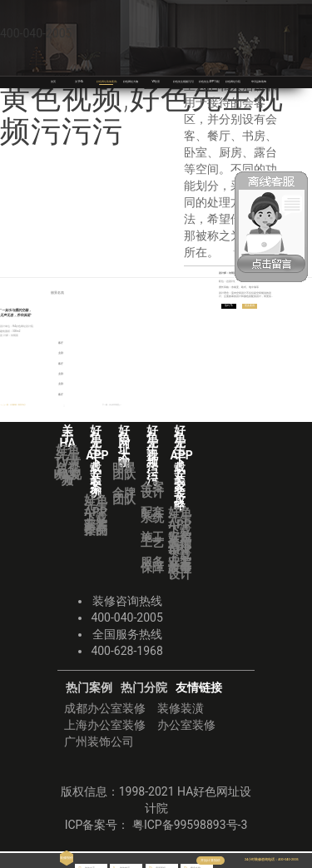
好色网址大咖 (132, 82)
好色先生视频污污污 (188, 82)
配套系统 (152, 515)
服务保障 (152, 565)
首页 (53, 82)
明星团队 (124, 471)
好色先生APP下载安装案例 (96, 515)
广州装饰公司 (99, 742)
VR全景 (156, 82)
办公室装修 (186, 725)
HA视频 (68, 478)
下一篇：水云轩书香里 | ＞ (107, 405)
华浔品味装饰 (260, 82)
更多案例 (256, 307)
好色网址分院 (235, 82)
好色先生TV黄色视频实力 (67, 465)
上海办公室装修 (105, 725)
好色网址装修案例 (110, 82)
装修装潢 (181, 708)
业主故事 (180, 565)
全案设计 (152, 490)
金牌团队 (124, 496)
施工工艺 (152, 540)
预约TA (231, 307)
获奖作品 (96, 528)
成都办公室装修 (105, 708)
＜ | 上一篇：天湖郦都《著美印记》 (20, 405)
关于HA (79, 82)
